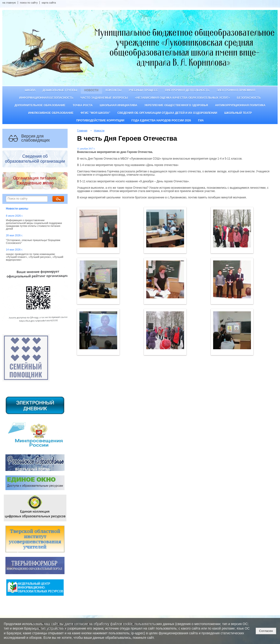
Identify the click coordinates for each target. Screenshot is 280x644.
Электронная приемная (236, 90)
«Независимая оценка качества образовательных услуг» (182, 98)
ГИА (201, 121)
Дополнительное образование (40, 105)
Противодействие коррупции (100, 121)
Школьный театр (238, 113)
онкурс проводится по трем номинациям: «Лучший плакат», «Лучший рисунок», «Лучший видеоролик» (35, 257)
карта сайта (49, 3)
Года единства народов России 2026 (161, 121)
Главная (82, 130)
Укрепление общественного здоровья (176, 105)
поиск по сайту (29, 3)
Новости (91, 90)
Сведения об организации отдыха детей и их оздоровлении (167, 113)
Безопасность (249, 98)
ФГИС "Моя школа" (95, 113)
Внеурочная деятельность (187, 90)
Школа (30, 90)
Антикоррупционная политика (240, 105)
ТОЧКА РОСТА (83, 105)
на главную (9, 3)
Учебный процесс (143, 90)
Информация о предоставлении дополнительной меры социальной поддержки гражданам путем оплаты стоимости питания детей (34, 224)
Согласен (266, 631)
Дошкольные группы (60, 90)
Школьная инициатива (118, 105)
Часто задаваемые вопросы (104, 98)
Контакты (114, 90)
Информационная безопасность (46, 98)
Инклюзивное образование (51, 113)
